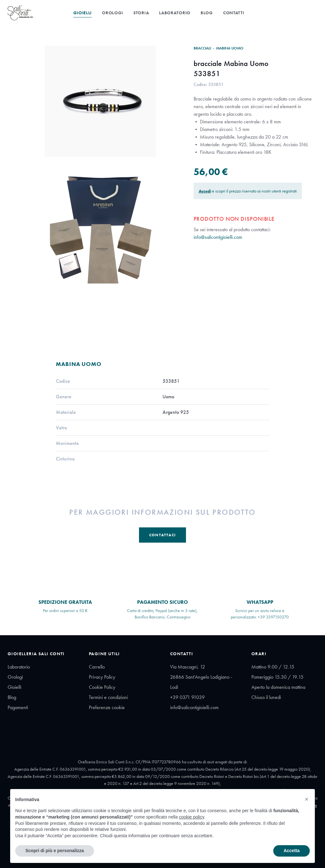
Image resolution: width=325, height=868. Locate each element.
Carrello (97, 667)
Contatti (234, 13)
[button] (307, 799)
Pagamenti (18, 707)
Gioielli (83, 13)
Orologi (113, 13)
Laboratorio (175, 13)
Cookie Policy (102, 687)
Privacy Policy (102, 677)
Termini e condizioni (108, 697)
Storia (141, 13)
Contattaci (162, 535)
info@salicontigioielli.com (218, 237)
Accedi (205, 191)
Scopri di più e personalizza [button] (55, 851)
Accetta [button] (292, 851)
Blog (207, 13)
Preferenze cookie (107, 707)
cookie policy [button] (192, 817)
